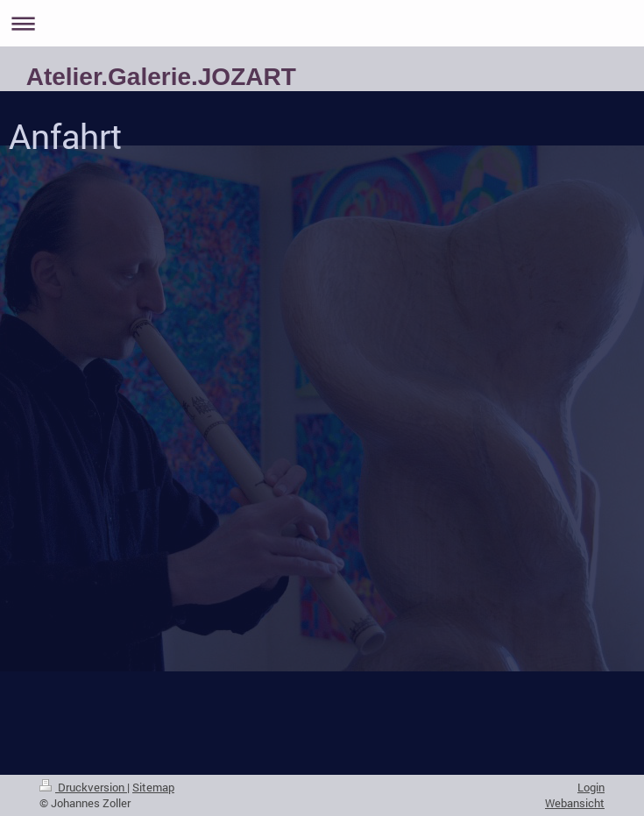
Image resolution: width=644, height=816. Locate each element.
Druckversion (83, 787)
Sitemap (153, 787)
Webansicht (575, 803)
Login (591, 787)
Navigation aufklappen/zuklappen (322, 23)
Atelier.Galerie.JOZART (161, 77)
